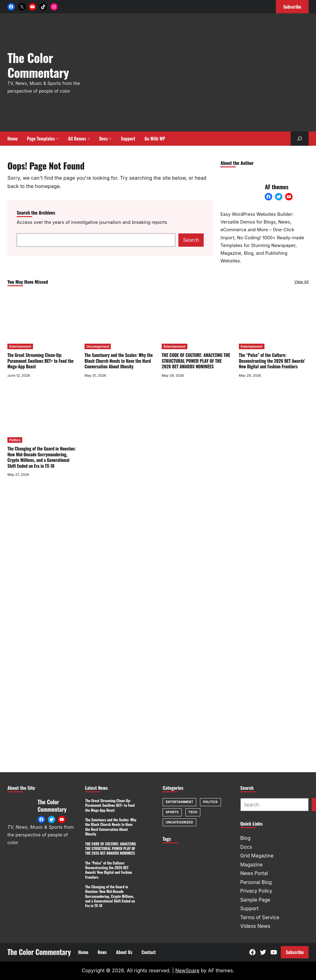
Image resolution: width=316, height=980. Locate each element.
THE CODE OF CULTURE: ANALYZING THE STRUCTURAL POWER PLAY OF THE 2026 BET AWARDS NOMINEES (196, 361)
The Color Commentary (38, 65)
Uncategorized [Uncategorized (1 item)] (179, 822)
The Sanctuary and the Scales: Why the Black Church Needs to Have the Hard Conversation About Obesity (119, 361)
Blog (245, 838)
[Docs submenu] (110, 138)
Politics (15, 440)
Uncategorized (98, 346)
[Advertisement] (209, 76)
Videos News (255, 926)
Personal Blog (256, 882)
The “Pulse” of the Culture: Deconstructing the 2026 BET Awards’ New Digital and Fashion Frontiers (272, 361)
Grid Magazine (257, 856)
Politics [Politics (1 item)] (210, 802)
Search (191, 240)
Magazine (252, 865)
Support (249, 909)
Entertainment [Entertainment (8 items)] (179, 802)
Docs (246, 847)
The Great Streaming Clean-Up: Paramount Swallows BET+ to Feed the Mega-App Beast (40, 361)
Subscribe (295, 952)
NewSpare (187, 971)
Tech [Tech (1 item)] (193, 812)
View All (301, 282)
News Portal (254, 873)
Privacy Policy (256, 891)
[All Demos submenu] (89, 138)
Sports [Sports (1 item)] (172, 812)
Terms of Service (260, 917)
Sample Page (255, 900)
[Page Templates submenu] (58, 138)
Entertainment (20, 346)
